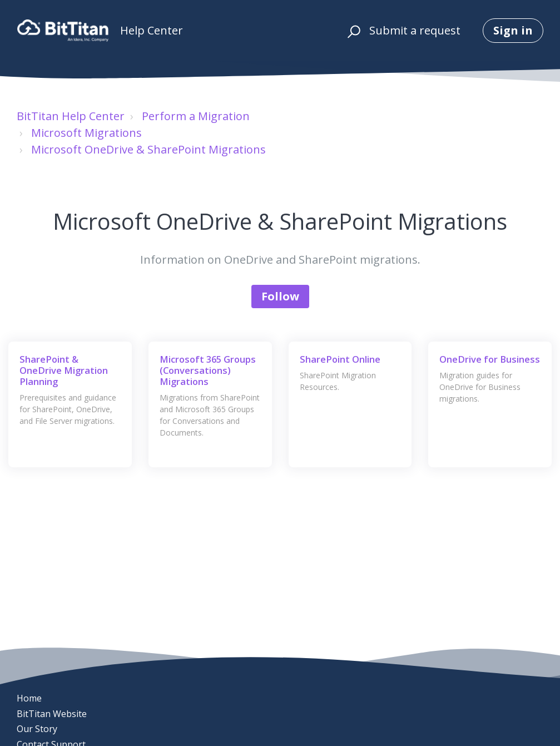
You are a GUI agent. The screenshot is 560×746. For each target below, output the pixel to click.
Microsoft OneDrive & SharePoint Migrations (148, 149)
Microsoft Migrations (86, 133)
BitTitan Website (52, 714)
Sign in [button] (513, 30)
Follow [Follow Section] (280, 296)
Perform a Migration (196, 116)
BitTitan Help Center (71, 116)
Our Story (37, 729)
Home (29, 698)
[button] (352, 31)
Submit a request (415, 30)
